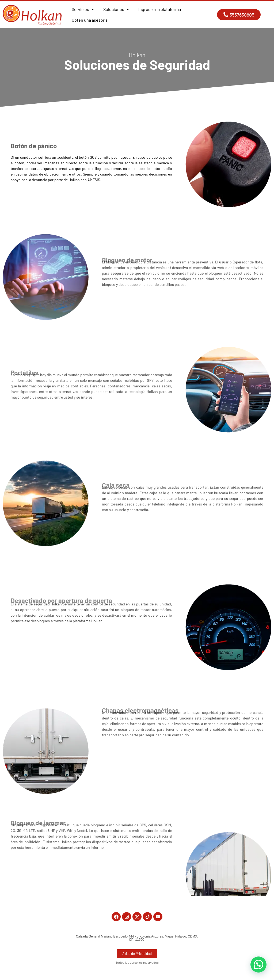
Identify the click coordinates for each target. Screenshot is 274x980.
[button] (258, 965)
